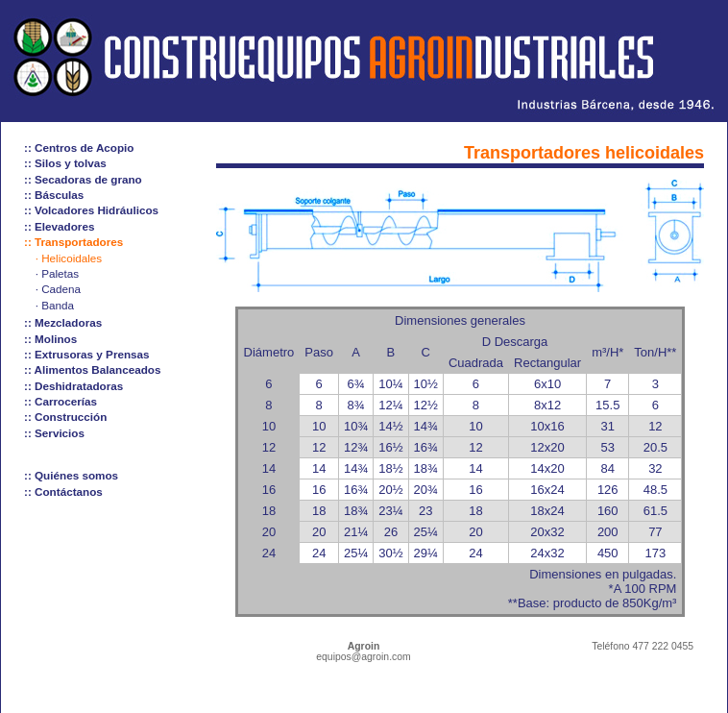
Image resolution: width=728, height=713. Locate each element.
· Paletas (57, 273)
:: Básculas (54, 195)
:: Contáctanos (63, 492)
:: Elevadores (59, 226)
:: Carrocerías (61, 401)
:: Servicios (54, 433)
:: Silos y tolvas (65, 163)
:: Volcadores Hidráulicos (91, 210)
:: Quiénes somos (71, 475)
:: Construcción (65, 417)
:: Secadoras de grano (83, 179)
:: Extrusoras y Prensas (87, 354)
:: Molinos (50, 339)
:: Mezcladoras (63, 322)
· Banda (55, 305)
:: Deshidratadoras (73, 386)
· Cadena (58, 289)
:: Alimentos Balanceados (92, 369)
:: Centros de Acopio (79, 148)
